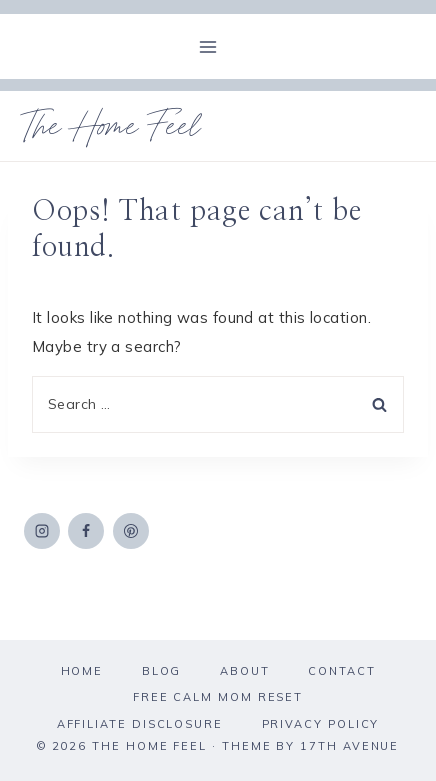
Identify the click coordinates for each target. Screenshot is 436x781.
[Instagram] (42, 531)
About (245, 671)
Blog (162, 671)
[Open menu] (208, 46)
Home (82, 671)
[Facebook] (86, 531)
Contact (341, 671)
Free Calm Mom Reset (218, 697)
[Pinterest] (131, 531)
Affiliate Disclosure (140, 724)
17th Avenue (349, 746)
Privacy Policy (321, 724)
